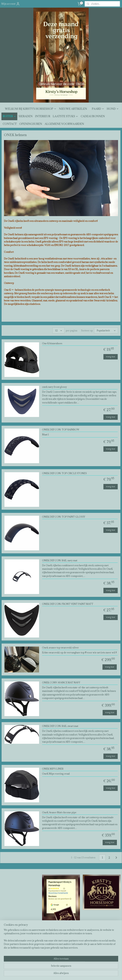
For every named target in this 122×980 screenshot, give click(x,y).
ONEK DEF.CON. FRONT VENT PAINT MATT (68, 604)
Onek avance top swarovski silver (60, 648)
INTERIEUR (43, 116)
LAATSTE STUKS (65, 116)
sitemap (53, 974)
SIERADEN (26, 116)
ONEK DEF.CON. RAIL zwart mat (60, 726)
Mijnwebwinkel (96, 974)
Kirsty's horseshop (53, 936)
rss (59, 974)
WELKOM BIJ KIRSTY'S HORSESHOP (31, 109)
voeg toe (111, 357)
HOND (113, 109)
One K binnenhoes (52, 344)
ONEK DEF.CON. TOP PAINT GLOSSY (64, 517)
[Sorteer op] (106, 331)
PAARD (98, 109)
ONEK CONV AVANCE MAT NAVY (61, 683)
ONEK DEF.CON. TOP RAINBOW (61, 430)
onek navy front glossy (54, 387)
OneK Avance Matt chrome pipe (59, 813)
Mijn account (11, 4)
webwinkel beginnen (70, 974)
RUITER (9, 116)
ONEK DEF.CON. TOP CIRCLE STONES (64, 473)
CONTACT (10, 124)
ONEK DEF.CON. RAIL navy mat (60, 561)
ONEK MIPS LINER (53, 769)
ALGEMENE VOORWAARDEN (64, 124)
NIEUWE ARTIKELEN (73, 109)
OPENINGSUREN (31, 124)
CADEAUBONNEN (93, 116)
